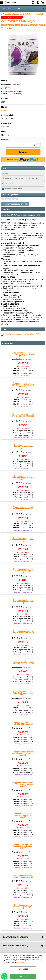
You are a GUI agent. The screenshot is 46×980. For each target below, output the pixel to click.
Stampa (8, 173)
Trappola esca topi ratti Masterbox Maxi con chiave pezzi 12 (23, 478)
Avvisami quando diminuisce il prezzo (21, 178)
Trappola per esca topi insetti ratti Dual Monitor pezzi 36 (23, 815)
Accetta (23, 976)
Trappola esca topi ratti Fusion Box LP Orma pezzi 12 (23, 907)
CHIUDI (44, 955)
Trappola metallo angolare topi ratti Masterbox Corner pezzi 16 (23, 784)
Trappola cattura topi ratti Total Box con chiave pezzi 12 (23, 571)
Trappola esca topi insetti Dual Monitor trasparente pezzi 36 (23, 846)
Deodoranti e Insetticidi (11, 9)
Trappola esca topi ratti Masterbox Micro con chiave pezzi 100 (23, 354)
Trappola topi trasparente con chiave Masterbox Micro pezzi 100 (23, 385)
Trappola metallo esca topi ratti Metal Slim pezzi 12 (23, 723)
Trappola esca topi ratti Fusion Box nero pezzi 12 (23, 877)
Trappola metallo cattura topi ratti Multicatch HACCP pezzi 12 (23, 754)
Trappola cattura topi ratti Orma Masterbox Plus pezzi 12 (23, 540)
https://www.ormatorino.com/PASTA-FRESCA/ (23, 334)
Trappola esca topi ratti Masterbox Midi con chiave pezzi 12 (23, 447)
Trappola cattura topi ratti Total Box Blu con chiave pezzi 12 (23, 693)
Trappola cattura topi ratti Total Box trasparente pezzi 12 (23, 602)
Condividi (9, 184)
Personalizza (23, 969)
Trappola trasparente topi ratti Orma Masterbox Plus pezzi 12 (23, 509)
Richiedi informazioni (14, 189)
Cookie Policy (22, 963)
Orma (3, 110)
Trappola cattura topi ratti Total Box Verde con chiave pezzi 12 (23, 633)
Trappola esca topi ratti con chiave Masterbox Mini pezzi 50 (23, 416)
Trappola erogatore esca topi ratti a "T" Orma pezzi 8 (23, 663)
